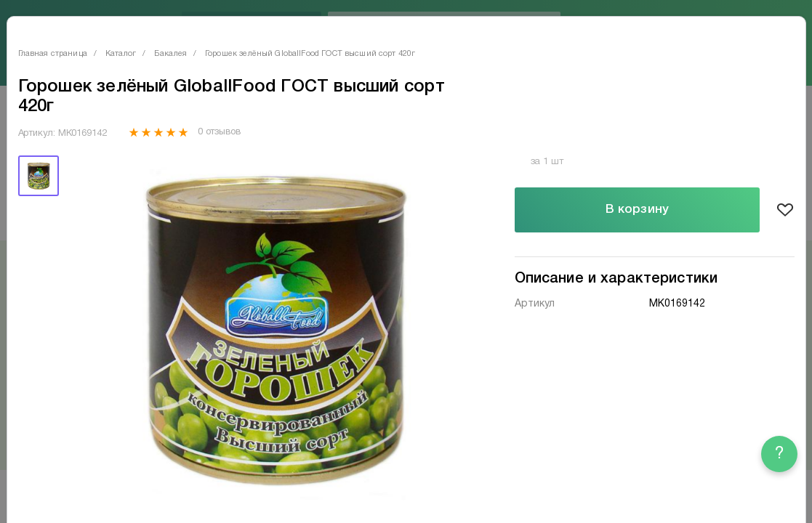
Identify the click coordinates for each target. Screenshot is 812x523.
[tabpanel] (270, 328)
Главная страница (53, 54)
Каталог (121, 54)
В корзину (637, 210)
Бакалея (170, 54)
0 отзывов (219, 132)
